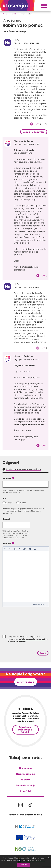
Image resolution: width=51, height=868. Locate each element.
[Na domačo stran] (16, 6)
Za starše (26, 780)
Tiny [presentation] (45, 604)
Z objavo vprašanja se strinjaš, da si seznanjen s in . (28, 639)
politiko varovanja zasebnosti (35, 860)
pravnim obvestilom (17, 642)
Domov (5, 14)
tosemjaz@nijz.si (35, 815)
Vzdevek (7, 478)
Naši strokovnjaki (25, 774)
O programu (26, 768)
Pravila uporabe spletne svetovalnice (23, 469)
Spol (5, 498)
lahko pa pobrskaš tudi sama (29, 424)
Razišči (14, 14)
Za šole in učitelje (26, 785)
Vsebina (7, 543)
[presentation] (5, 549)
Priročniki (25, 791)
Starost (6, 519)
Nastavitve (24, 865)
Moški (23, 503)
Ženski (9, 503)
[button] (5, 549)
